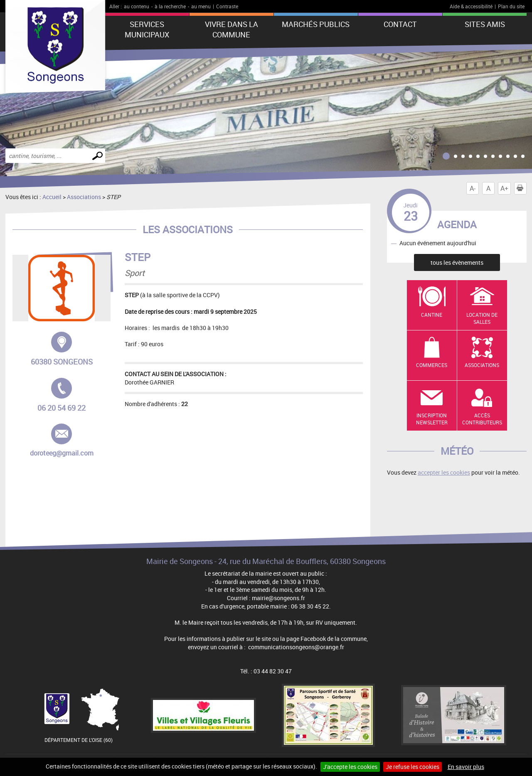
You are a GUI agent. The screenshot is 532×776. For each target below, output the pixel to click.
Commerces (432, 365)
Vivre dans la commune (232, 29)
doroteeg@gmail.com (62, 441)
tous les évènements (457, 262)
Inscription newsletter (432, 419)
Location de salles (482, 318)
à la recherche (170, 6)
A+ (504, 188)
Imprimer (522, 188)
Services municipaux (147, 29)
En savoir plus (466, 767)
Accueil (52, 197)
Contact (400, 24)
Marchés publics (316, 24)
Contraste (227, 6)
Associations (84, 197)
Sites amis (485, 24)
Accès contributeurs (482, 419)
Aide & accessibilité (471, 6)
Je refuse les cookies (413, 767)
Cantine (432, 315)
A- (473, 188)
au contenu (137, 6)
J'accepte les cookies (350, 767)
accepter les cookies (444, 472)
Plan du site (511, 6)
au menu (201, 6)
